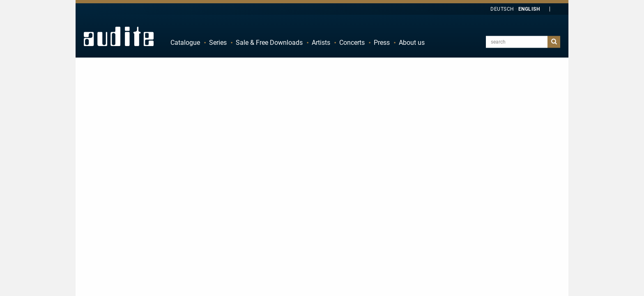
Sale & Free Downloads (269, 43)
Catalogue (185, 43)
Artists (321, 43)
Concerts (352, 43)
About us (412, 43)
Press (382, 43)
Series (218, 43)
